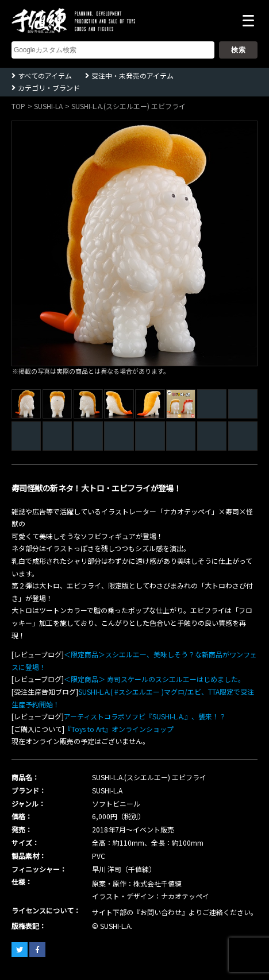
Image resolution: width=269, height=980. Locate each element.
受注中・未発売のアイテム (132, 75)
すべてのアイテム (45, 75)
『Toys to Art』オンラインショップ (119, 729)
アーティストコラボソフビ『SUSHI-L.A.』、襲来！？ (145, 716)
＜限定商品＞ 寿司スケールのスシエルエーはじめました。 (154, 679)
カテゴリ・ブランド (49, 88)
